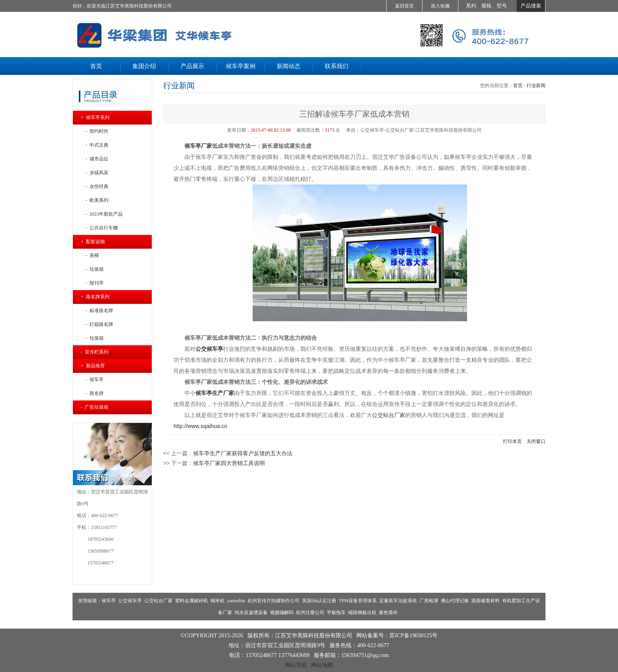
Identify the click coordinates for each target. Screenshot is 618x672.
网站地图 (322, 665)
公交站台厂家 (389, 415)
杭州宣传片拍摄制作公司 (274, 601)
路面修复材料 (486, 601)
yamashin (236, 601)
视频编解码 (282, 612)
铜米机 (218, 601)
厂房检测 (429, 601)
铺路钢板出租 (362, 612)
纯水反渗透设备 (251, 612)
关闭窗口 (536, 441)
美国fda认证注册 (319, 601)
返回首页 (404, 6)
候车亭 (109, 601)
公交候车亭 (130, 601)
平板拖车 (336, 612)
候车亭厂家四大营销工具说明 (229, 463)
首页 (518, 86)
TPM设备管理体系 (358, 601)
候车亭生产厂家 (215, 393)
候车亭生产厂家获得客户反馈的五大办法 (243, 453)
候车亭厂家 (198, 146)
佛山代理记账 (455, 601)
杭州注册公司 (310, 612)
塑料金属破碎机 (192, 601)
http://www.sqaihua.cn (200, 426)
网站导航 (296, 665)
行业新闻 (536, 86)
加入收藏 (440, 6)
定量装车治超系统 (398, 601)
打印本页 (512, 441)
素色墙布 (388, 612)
